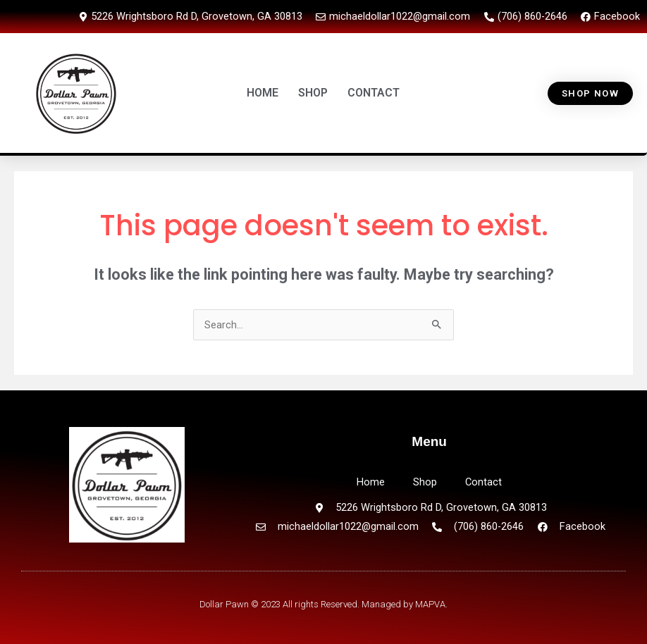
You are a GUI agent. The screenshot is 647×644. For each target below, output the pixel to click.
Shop (425, 482)
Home (371, 482)
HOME (263, 93)
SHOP (313, 93)
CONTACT (374, 93)
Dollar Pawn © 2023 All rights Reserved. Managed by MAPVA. (323, 604)
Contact (483, 482)
